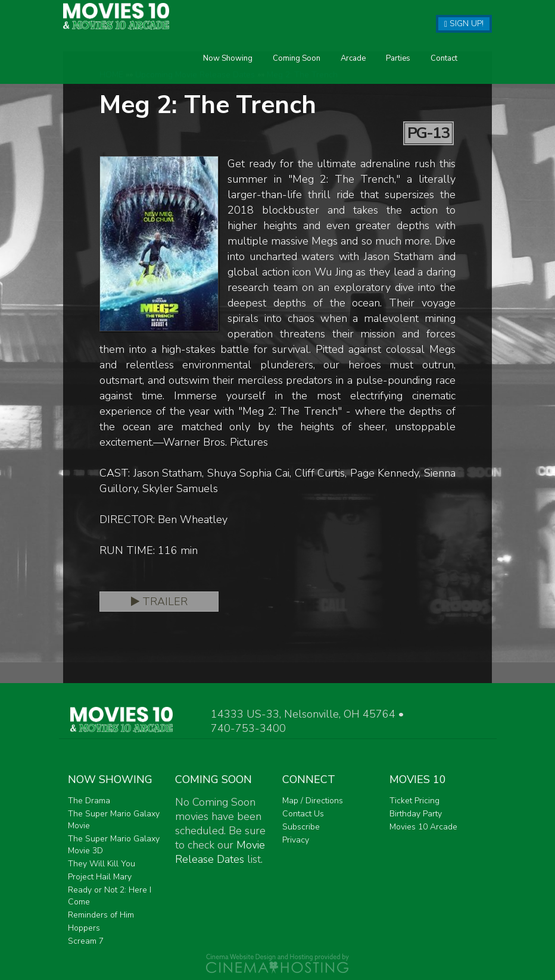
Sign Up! (464, 24)
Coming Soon (191, 74)
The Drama (89, 801)
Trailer (159, 602)
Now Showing (122, 74)
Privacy (296, 840)
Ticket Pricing (414, 801)
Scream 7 (86, 941)
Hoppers (84, 928)
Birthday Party (416, 814)
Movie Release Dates (220, 852)
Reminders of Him (101, 915)
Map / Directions (313, 801)
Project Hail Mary (100, 877)
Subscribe (301, 827)
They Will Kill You (102, 864)
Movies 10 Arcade (423, 827)
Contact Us (303, 814)
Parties (292, 74)
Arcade (247, 74)
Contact (338, 74)
